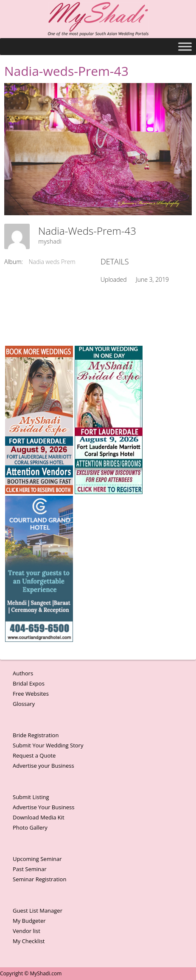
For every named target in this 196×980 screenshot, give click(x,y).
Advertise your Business (43, 766)
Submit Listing (31, 797)
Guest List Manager (38, 911)
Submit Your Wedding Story (48, 745)
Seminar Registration (39, 879)
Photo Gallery (30, 827)
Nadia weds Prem (52, 262)
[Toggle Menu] (185, 46)
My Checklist (29, 941)
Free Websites (31, 694)
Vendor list (27, 931)
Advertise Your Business (43, 807)
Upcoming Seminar (37, 859)
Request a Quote (34, 755)
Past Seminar (30, 869)
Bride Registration (36, 735)
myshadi (50, 241)
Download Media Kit (39, 817)
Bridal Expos (29, 683)
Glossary (24, 704)
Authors (23, 673)
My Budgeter (29, 921)
